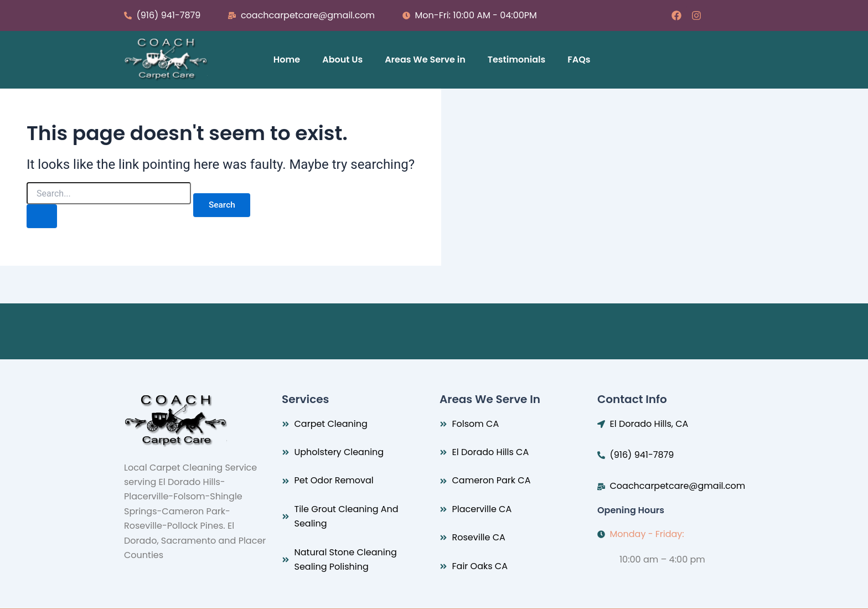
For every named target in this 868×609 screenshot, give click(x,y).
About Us (342, 60)
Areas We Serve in (425, 60)
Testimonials (517, 60)
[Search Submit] (43, 217)
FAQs (579, 60)
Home (287, 60)
